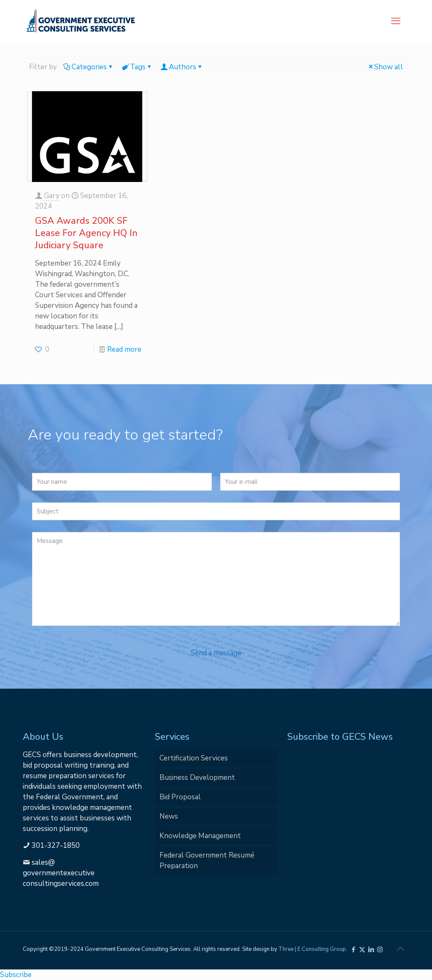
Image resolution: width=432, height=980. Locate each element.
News (169, 816)
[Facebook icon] (353, 950)
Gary (52, 196)
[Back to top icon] (400, 949)
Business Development (197, 778)
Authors (182, 67)
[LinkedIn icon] (371, 950)
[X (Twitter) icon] (362, 950)
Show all (385, 67)
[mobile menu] (396, 21)
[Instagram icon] (380, 950)
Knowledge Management (200, 836)
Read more (124, 349)
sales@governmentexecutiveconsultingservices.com (61, 873)
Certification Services (194, 758)
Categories (89, 67)
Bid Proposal (180, 797)
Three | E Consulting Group (312, 949)
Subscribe (16, 975)
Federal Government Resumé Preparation (207, 861)
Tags (137, 67)
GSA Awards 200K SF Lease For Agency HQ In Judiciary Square (86, 233)
